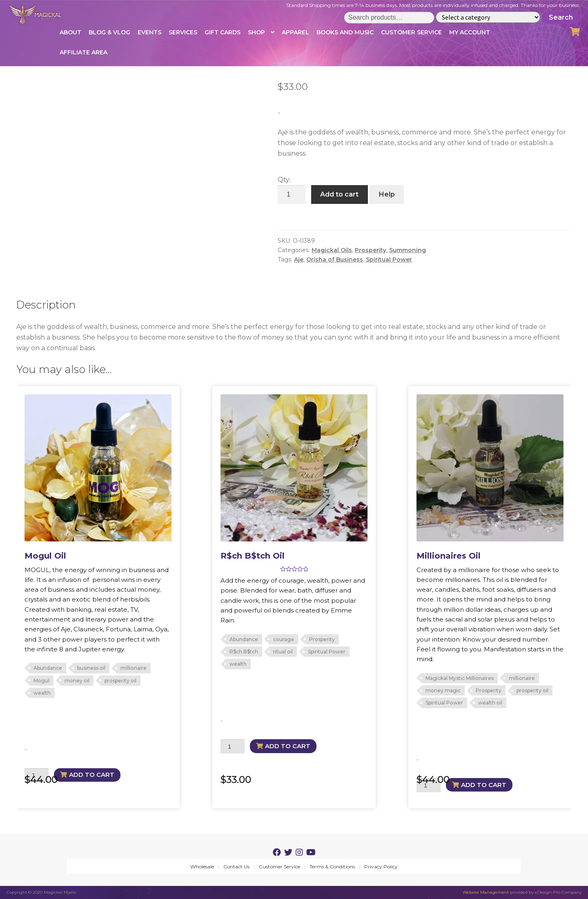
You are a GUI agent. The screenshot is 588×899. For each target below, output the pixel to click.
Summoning (408, 250)
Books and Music (345, 32)
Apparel (295, 32)
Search (561, 17)
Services (183, 32)
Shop (256, 32)
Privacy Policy (381, 867)
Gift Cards (223, 32)
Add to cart (339, 194)
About (70, 32)
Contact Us (236, 867)
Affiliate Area (84, 52)
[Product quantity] (292, 195)
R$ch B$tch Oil (253, 556)
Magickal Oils (332, 250)
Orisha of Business (335, 259)
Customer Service (411, 32)
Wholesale (202, 867)
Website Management (486, 892)
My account (470, 32)
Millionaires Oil (449, 556)
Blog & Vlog (109, 32)
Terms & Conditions (332, 867)
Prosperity (371, 250)
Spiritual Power (389, 259)
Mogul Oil (45, 556)
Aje (299, 259)
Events (149, 32)
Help (387, 194)
